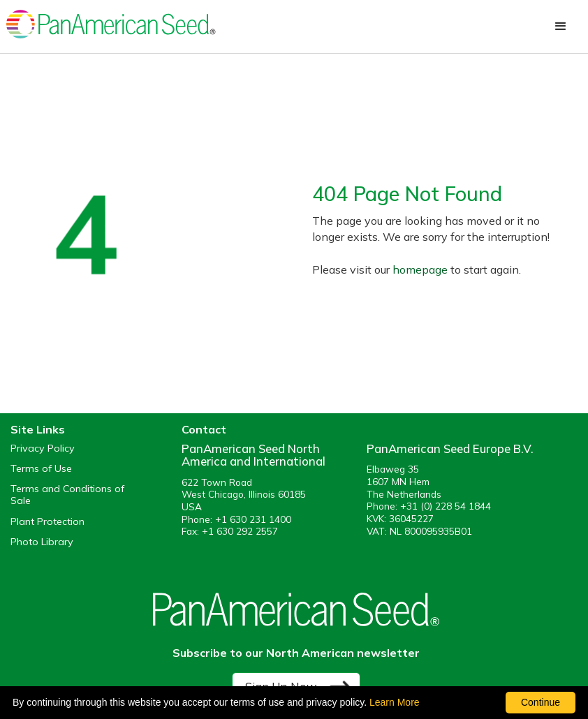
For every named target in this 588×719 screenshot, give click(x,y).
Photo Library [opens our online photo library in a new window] (42, 542)
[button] (561, 27)
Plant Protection (47, 522)
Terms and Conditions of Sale (67, 495)
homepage (420, 269)
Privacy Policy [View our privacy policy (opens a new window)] (43, 449)
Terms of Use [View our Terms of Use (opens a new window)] (41, 469)
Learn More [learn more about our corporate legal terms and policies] (395, 702)
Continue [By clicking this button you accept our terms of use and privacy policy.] (541, 702)
